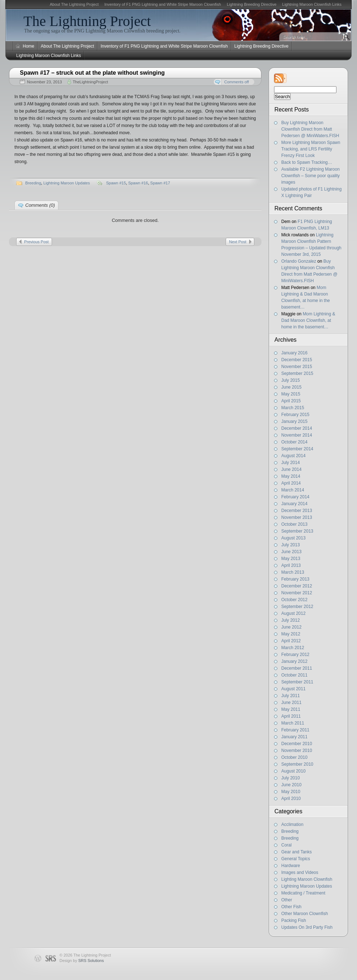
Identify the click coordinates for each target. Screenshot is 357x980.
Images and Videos (300, 872)
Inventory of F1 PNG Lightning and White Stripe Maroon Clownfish (162, 4)
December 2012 (297, 586)
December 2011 (297, 668)
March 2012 (293, 648)
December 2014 (297, 428)
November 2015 (297, 367)
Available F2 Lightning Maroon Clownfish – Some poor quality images (310, 176)
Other (287, 900)
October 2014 (294, 442)
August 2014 (293, 456)
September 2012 (297, 607)
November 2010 (297, 751)
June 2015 (291, 387)
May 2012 (291, 634)
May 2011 (291, 709)
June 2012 (291, 627)
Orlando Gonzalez (299, 261)
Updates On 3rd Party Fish (307, 927)
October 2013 (294, 524)
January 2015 (294, 421)
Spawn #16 (138, 183)
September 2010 (297, 764)
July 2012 (290, 620)
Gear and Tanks (297, 852)
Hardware (291, 866)
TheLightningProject (91, 82)
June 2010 (291, 785)
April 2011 (291, 716)
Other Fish (291, 907)
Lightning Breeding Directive (252, 4)
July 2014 (290, 463)
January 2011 (294, 737)
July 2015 (290, 380)
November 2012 (297, 593)
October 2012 (294, 600)
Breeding (290, 831)
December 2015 (297, 360)
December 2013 (297, 511)
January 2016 (294, 353)
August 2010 (293, 771)
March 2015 (293, 408)
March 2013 (293, 572)
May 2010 (291, 792)
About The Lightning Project (74, 4)
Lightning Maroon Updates (307, 886)
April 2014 (291, 483)
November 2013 (297, 517)
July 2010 (290, 778)
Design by (82, 961)
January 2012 (294, 661)
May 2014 (291, 476)
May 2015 (291, 394)
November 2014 (297, 435)
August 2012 (293, 613)
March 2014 (293, 490)
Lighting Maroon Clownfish (307, 879)
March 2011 (293, 723)
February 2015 (295, 415)
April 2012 (291, 641)
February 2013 (295, 579)
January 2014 (294, 504)
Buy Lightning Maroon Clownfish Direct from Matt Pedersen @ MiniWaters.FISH (310, 129)
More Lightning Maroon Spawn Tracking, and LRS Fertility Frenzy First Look (311, 149)
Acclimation (292, 824)
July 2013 (290, 545)
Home (28, 46)
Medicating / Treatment (303, 893)
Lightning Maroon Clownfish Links (312, 4)
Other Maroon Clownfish (305, 914)
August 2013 (293, 538)
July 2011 (290, 696)
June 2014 (291, 469)
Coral (287, 845)
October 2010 (294, 757)
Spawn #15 (116, 183)
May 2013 (291, 559)
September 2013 (297, 531)
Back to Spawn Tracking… (307, 162)
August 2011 (293, 689)
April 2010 (291, 799)
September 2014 (297, 449)
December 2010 (297, 744)
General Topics (296, 859)
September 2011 (297, 682)
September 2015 (297, 373)
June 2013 (291, 552)
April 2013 (291, 565)
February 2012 (295, 655)
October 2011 (294, 675)
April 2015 (291, 401)
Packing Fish (294, 920)
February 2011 (295, 730)
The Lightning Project (87, 21)
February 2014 (295, 497)
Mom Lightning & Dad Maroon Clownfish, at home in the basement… (308, 320)
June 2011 (291, 703)
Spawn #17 (160, 183)
